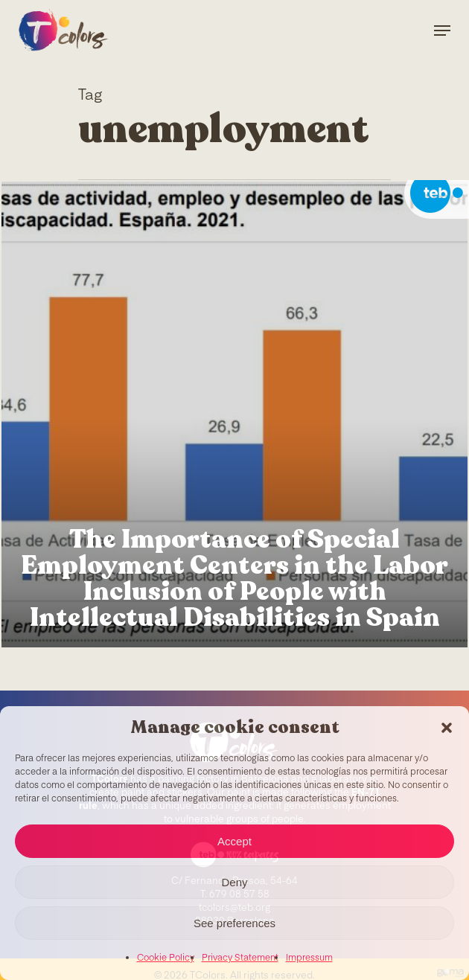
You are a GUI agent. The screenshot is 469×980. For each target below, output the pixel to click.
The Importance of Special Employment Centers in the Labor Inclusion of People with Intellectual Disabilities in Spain (234, 579)
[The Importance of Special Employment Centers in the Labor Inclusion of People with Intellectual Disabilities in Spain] (234, 414)
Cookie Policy (166, 958)
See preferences (234, 923)
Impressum (309, 958)
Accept (234, 841)
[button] (447, 728)
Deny (234, 882)
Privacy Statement (240, 958)
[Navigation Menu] (442, 31)
